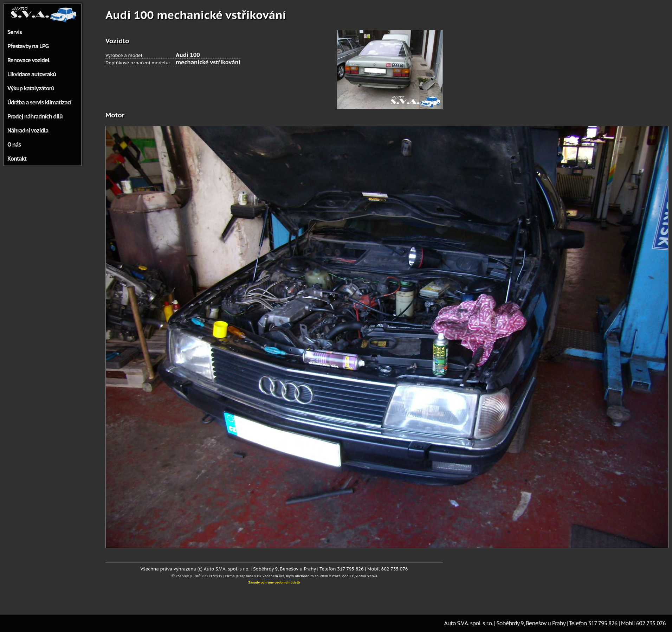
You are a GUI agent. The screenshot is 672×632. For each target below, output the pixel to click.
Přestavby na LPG (28, 46)
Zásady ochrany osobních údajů (274, 582)
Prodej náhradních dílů (35, 116)
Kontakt (17, 159)
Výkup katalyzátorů (31, 88)
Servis (15, 32)
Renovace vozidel (28, 60)
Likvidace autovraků (32, 74)
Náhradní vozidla (28, 130)
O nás (14, 144)
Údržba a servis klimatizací (39, 102)
